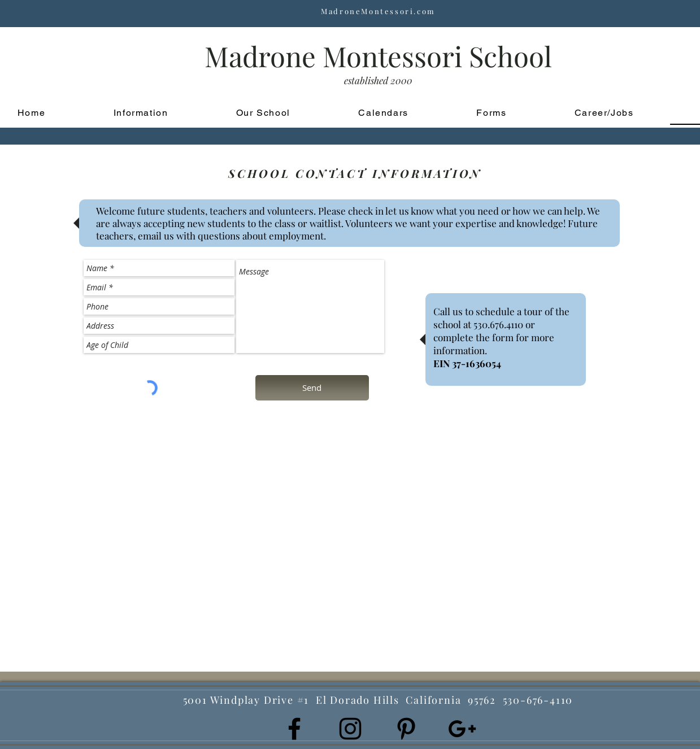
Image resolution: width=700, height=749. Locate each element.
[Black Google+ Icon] (462, 729)
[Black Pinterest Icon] (406, 729)
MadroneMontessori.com (378, 11)
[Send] (312, 388)
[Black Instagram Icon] (350, 729)
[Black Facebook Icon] (294, 729)
